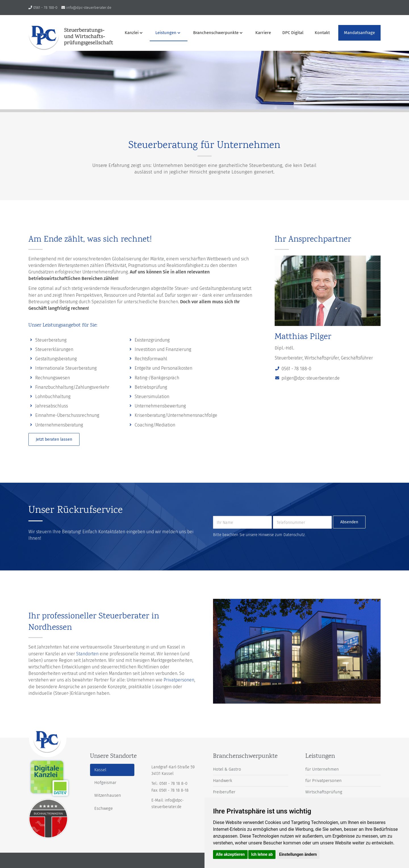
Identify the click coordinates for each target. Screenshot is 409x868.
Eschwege (104, 808)
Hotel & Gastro (227, 769)
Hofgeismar (105, 783)
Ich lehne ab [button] (262, 854)
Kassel (100, 770)
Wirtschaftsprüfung (324, 792)
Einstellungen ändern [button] (298, 854)
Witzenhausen (108, 795)
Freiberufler (224, 792)
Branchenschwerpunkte (218, 33)
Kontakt (322, 33)
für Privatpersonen (324, 781)
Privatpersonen (179, 680)
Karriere (263, 33)
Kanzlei (134, 33)
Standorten (87, 654)
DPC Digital (293, 33)
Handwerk (223, 781)
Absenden (349, 522)
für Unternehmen (322, 769)
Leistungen (168, 33)
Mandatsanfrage (359, 33)
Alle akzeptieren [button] (230, 854)
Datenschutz (294, 535)
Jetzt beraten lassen (54, 439)
